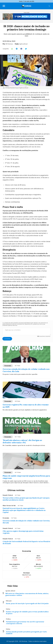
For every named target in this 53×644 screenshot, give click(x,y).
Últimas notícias (16, 490)
